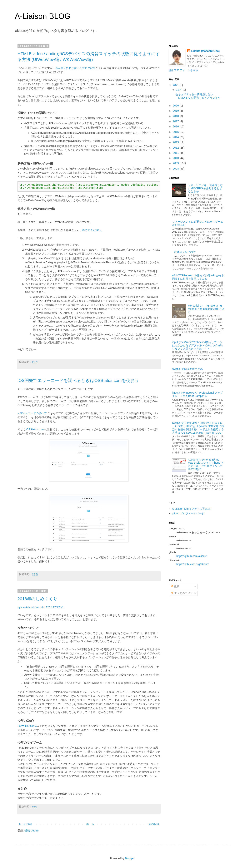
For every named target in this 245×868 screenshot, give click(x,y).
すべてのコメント (183, 593)
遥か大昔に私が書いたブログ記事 (75, 68)
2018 (176, 116)
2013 (176, 142)
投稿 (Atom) (32, 831)
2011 (176, 153)
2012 (176, 148)
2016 (176, 126)
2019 (176, 111)
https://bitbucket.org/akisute (193, 564)
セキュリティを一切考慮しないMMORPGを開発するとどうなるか (198, 96)
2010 (176, 158)
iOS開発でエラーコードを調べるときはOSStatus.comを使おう (78, 380)
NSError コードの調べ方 (32, 413)
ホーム (90, 824)
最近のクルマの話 (185, 252)
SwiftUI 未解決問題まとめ (187, 369)
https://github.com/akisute (192, 556)
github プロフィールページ (188, 513)
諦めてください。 (93, 230)
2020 (176, 106)
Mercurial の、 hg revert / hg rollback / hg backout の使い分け (206, 309)
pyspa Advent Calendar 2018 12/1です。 (42, 607)
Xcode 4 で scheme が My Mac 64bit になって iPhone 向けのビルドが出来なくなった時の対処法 (206, 464)
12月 (179, 90)
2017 (176, 121)
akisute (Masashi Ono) (205, 51)
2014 (176, 137)
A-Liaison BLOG (43, 16)
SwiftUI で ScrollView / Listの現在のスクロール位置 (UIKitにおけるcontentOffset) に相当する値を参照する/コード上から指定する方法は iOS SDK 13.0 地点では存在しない (198, 428)
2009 (176, 163)
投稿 (175, 586)
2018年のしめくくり (38, 599)
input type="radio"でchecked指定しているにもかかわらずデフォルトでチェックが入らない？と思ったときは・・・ (198, 345)
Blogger (130, 858)
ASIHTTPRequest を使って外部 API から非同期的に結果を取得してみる (198, 277)
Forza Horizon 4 (27, 726)
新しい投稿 (25, 824)
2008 (176, 169)
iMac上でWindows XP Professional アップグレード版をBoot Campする (197, 394)
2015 (176, 132)
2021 (176, 85)
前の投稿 (154, 824)
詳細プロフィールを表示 (183, 70)
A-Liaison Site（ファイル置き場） (192, 509)
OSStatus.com (35, 429)
